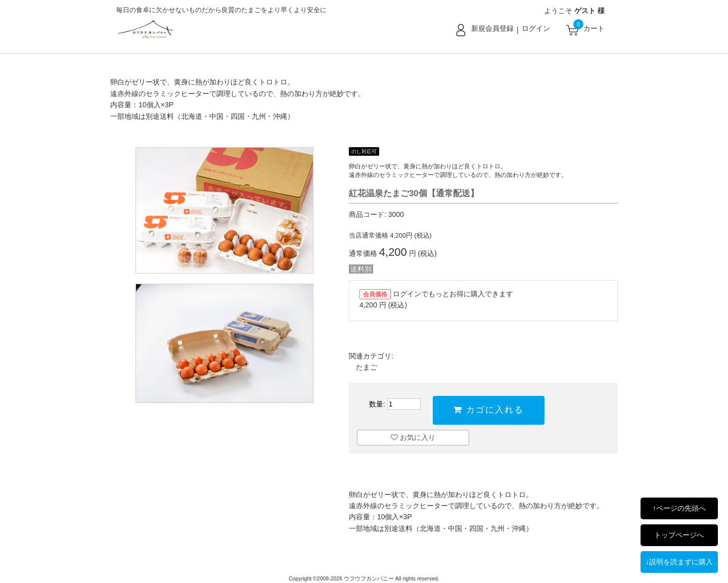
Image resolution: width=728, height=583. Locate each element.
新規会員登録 (492, 28)
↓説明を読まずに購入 (679, 562)
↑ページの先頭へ (679, 508)
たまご (367, 367)
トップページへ (679, 535)
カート (594, 28)
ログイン (536, 28)
